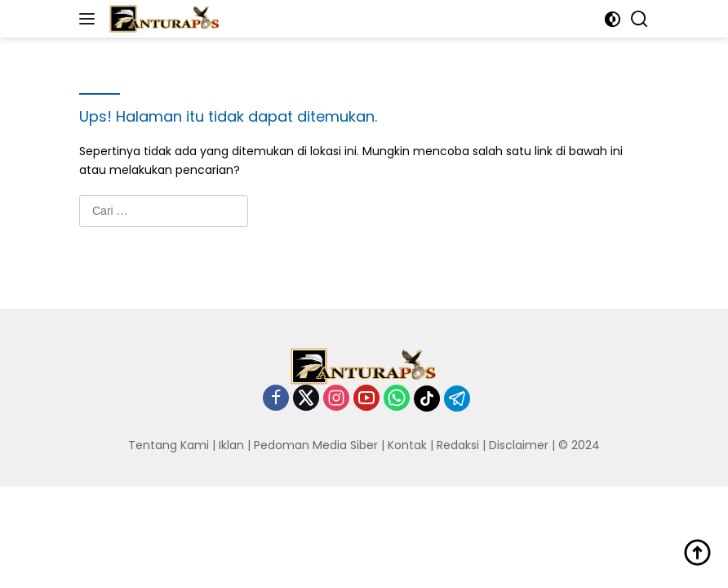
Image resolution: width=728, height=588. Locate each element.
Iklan (231, 445)
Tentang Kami (169, 445)
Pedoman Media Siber (316, 445)
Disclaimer (519, 445)
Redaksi (458, 445)
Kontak (407, 445)
